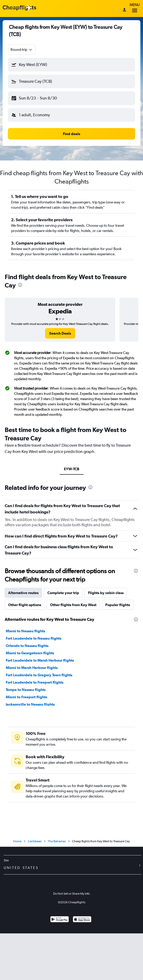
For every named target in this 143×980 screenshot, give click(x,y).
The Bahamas (57, 841)
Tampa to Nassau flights (26, 690)
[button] (71, 65)
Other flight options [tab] (25, 605)
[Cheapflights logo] (19, 8)
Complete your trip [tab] (63, 593)
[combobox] (22, 49)
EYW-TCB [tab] (72, 469)
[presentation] (20, 285)
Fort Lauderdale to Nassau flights (34, 638)
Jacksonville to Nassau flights (30, 704)
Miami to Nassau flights (25, 631)
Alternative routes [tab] (23, 593)
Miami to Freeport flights (26, 697)
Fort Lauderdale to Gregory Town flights (39, 675)
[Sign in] (124, 10)
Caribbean (35, 841)
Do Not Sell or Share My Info (71, 894)
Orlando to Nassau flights (27, 646)
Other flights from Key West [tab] (73, 605)
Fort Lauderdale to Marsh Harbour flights (40, 660)
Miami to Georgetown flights (30, 653)
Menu (135, 9)
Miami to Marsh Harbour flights (32, 668)
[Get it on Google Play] (60, 920)
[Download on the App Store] (82, 920)
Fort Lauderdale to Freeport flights (35, 682)
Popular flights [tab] (118, 605)
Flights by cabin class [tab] (106, 593)
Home (17, 841)
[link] (60, 333)
